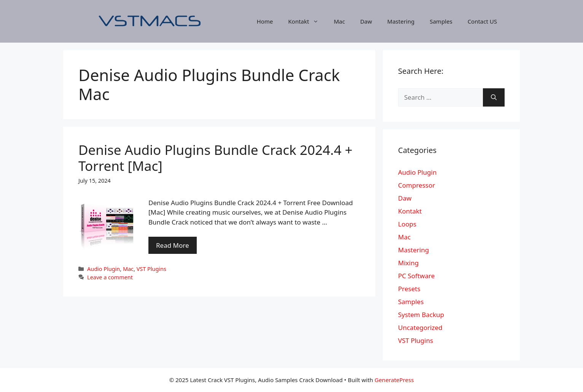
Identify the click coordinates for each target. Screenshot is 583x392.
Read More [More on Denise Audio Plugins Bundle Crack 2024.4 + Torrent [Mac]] (173, 245)
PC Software (416, 276)
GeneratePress (394, 380)
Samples (441, 21)
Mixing (408, 263)
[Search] (494, 97)
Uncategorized (420, 327)
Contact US (482, 21)
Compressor (417, 185)
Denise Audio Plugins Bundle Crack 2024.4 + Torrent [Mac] (215, 158)
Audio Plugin (104, 269)
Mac (339, 21)
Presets (409, 289)
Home (265, 21)
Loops (407, 224)
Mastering (401, 21)
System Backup (421, 315)
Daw (366, 21)
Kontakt (307, 21)
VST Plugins (151, 269)
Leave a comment (110, 277)
